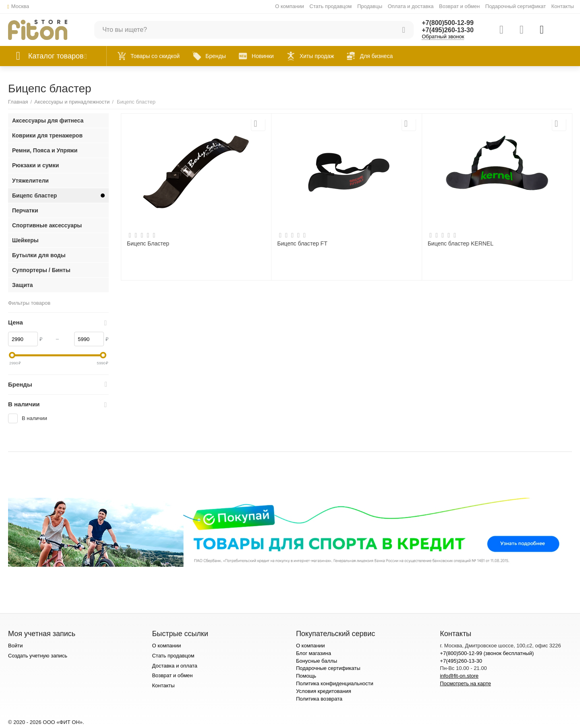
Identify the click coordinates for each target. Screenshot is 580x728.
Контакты (563, 6)
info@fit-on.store (459, 676)
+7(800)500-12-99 (448, 23)
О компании (290, 6)
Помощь (306, 676)
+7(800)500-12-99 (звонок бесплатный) (487, 653)
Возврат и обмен (459, 6)
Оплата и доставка (411, 6)
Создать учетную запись (38, 656)
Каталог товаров (56, 56)
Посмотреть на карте (465, 683)
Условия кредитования (324, 691)
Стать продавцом (330, 6)
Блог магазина (314, 653)
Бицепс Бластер (148, 243)
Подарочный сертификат (516, 6)
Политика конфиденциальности (335, 683)
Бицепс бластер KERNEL (461, 243)
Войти (15, 646)
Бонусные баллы (317, 661)
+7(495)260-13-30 (448, 30)
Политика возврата (319, 699)
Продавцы (370, 6)
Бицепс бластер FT (302, 243)
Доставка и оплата (174, 666)
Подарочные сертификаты (328, 668)
